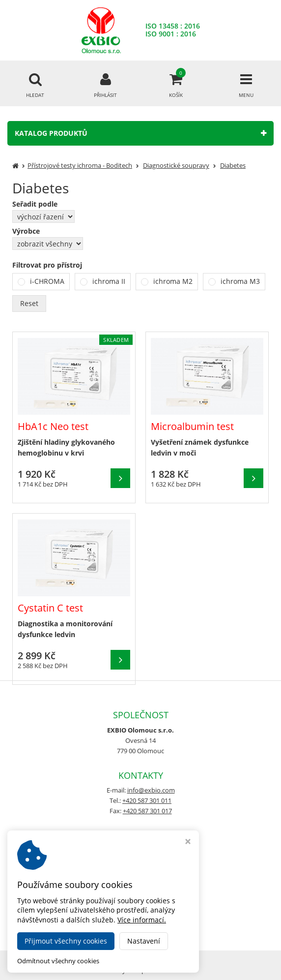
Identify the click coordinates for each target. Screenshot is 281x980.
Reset (29, 303)
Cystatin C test (50, 608)
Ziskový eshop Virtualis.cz (141, 970)
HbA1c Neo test (53, 426)
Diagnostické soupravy (176, 165)
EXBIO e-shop (168, 957)
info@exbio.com (151, 790)
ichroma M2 (173, 281)
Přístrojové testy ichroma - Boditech (80, 165)
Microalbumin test (192, 426)
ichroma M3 (240, 281)
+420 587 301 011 (147, 800)
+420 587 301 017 (147, 811)
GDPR (140, 871)
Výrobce (26, 231)
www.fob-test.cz (141, 921)
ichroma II (109, 281)
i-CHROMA (47, 281)
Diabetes (233, 165)
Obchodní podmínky (141, 851)
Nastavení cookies (140, 860)
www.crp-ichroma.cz (140, 911)
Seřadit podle (35, 204)
